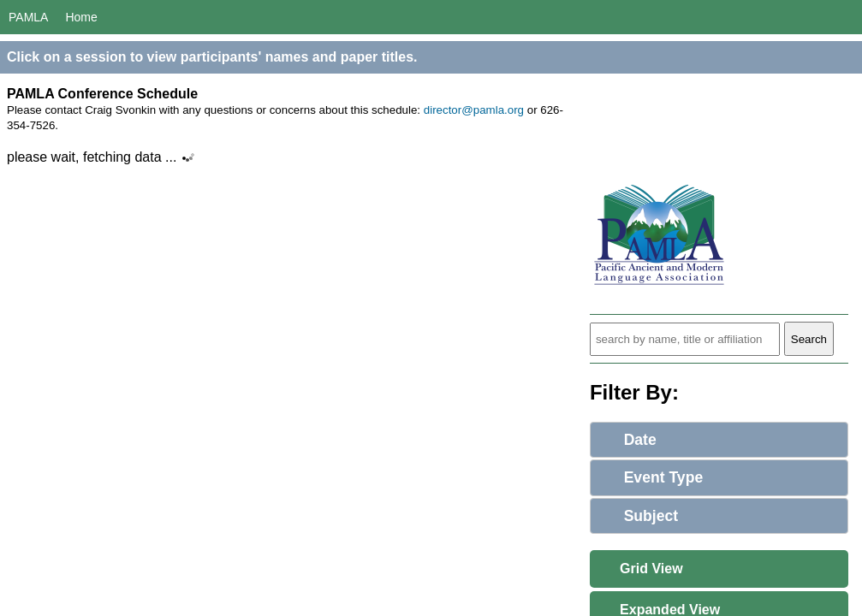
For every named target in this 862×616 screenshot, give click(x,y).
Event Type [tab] (651, 477)
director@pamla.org (474, 110)
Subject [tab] (638, 516)
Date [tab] (627, 440)
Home (81, 17)
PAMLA (28, 17)
